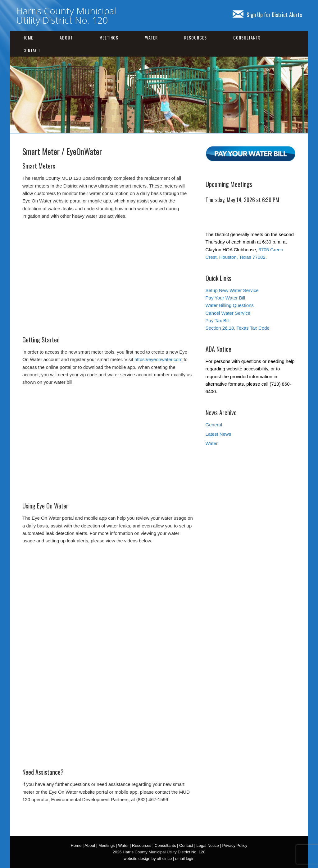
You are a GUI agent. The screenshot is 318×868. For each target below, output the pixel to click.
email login (185, 859)
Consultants (247, 37)
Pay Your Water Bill (225, 298)
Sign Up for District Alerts (267, 15)
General (214, 425)
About (66, 37)
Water (151, 37)
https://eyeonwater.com (158, 359)
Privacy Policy (235, 845)
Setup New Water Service (232, 290)
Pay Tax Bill (218, 320)
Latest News (218, 434)
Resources (195, 37)
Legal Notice (207, 845)
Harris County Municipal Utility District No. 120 (66, 15)
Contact (31, 50)
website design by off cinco (148, 859)
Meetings (109, 37)
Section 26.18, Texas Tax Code (238, 328)
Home (28, 37)
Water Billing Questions (230, 305)
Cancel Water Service (228, 313)
